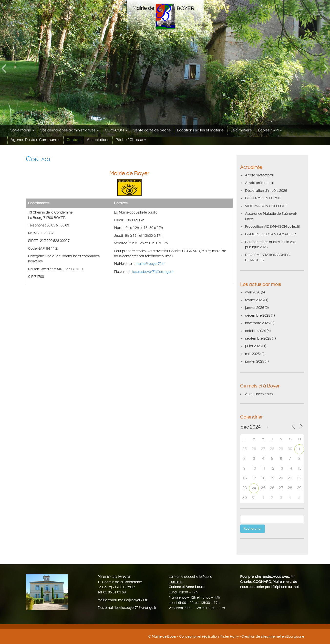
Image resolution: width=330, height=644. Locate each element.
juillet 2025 (253, 346)
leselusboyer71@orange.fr (153, 272)
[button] (4, 68)
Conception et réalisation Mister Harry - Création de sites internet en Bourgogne (242, 637)
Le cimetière (241, 130)
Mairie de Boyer (164, 637)
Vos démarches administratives (70, 130)
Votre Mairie (22, 130)
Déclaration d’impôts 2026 (266, 191)
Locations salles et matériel (201, 130)
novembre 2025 (257, 323)
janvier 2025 (255, 361)
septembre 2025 (258, 338)
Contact (74, 140)
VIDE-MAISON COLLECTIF (266, 206)
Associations (98, 140)
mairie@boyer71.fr (150, 264)
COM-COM (116, 130)
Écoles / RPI (270, 130)
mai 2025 (252, 354)
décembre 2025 (258, 316)
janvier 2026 (255, 308)
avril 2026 (253, 292)
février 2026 (254, 300)
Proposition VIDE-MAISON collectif (273, 227)
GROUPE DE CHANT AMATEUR (270, 234)
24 (254, 488)
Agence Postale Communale (36, 140)
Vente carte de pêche (152, 130)
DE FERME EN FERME (263, 198)
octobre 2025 (256, 331)
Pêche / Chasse (131, 140)
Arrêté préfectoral (259, 175)
